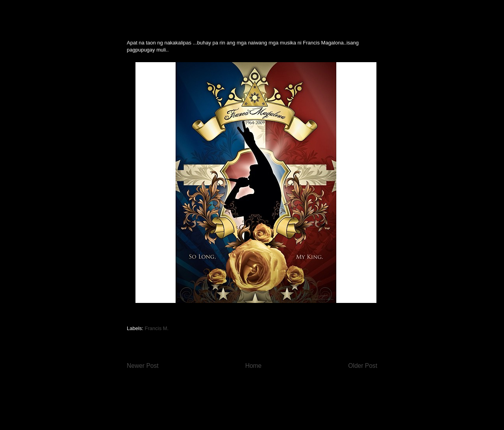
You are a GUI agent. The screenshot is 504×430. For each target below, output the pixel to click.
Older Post (363, 366)
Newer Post (143, 366)
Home (254, 366)
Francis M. (157, 328)
